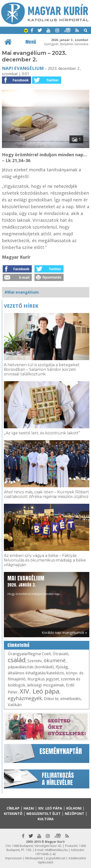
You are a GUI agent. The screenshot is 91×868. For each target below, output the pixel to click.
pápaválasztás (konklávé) (31, 667)
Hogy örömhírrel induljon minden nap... (35, 585)
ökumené (55, 660)
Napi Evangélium (23, 68)
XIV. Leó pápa (39, 691)
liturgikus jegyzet (43, 679)
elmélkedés (71, 699)
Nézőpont (74, 814)
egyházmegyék (25, 698)
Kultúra (46, 819)
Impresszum (14, 858)
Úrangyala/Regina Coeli (29, 654)
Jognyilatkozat (56, 858)
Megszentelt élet (44, 814)
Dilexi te (51, 699)
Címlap (13, 808)
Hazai (29, 808)
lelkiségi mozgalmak (46, 685)
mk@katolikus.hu (56, 850)
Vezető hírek (21, 306)
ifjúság (62, 667)
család (17, 660)
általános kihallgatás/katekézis (36, 673)
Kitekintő (13, 814)
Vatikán (15, 705)
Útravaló (61, 654)
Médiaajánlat (34, 858)
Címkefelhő (19, 645)
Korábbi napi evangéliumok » (64, 632)
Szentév (35, 661)
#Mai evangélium (22, 292)
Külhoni (74, 808)
